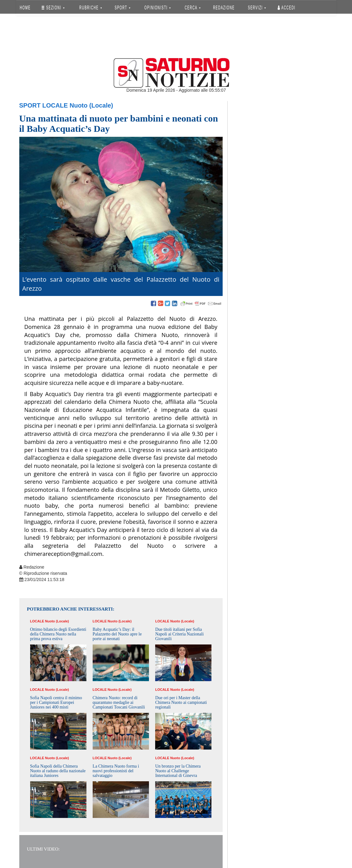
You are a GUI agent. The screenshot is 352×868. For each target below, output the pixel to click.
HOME (25, 8)
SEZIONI (53, 8)
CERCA (193, 8)
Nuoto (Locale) (91, 105)
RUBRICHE (91, 8)
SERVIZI (257, 8)
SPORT (123, 8)
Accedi (287, 8)
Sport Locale (44, 105)
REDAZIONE (224, 8)
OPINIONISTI (157, 8)
